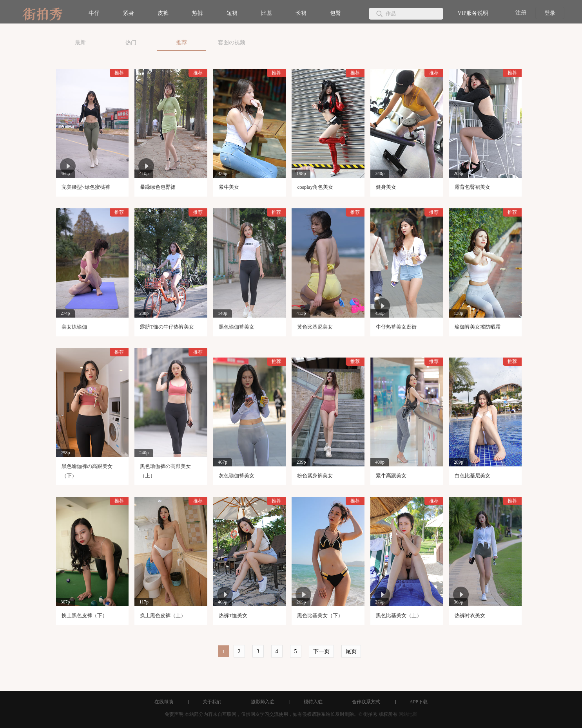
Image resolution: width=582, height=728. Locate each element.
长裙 (301, 13)
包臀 (335, 13)
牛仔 (94, 13)
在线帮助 (164, 702)
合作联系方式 (366, 702)
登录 (550, 13)
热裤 (198, 13)
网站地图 (408, 714)
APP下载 (419, 702)
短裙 (232, 13)
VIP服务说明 (473, 13)
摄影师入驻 (263, 702)
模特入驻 (313, 702)
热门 (131, 42)
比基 (267, 13)
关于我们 (212, 702)
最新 (80, 42)
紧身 (129, 13)
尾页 (351, 651)
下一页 (321, 651)
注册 (521, 13)
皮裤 (163, 13)
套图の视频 (232, 42)
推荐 (181, 42)
